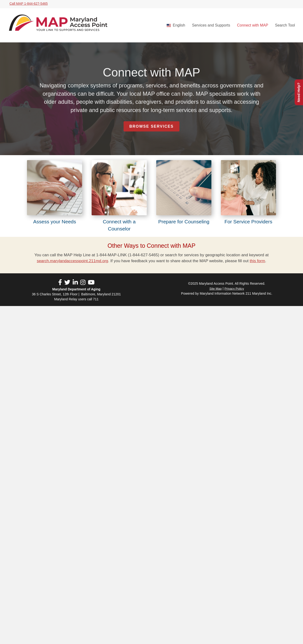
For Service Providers (248, 222)
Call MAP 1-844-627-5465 (29, 4)
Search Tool (285, 25)
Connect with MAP (253, 25)
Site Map (215, 289)
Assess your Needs (55, 222)
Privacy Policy (234, 289)
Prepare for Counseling (184, 222)
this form (257, 261)
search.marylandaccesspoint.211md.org (72, 261)
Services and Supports (211, 25)
